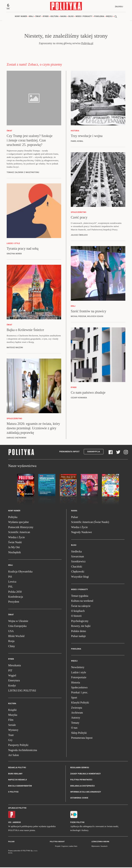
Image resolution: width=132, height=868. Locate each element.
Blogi (71, 17)
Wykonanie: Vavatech (100, 847)
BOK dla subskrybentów (20, 786)
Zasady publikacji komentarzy (85, 774)
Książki (12, 710)
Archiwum (77, 713)
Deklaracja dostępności (82, 786)
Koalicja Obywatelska (20, 572)
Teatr (11, 736)
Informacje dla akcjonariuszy (86, 793)
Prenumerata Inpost (70, 452)
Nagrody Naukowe (81, 533)
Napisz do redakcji (18, 780)
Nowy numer (21, 17)
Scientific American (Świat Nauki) (90, 523)
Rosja (11, 642)
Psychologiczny (80, 622)
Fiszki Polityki (77, 823)
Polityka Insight (57, 842)
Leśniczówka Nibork (100, 842)
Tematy (75, 723)
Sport (74, 698)
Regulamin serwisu (80, 768)
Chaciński (77, 567)
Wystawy (13, 731)
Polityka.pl (87, 44)
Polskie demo (79, 632)
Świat (38, 17)
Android (17, 823)
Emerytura (14, 681)
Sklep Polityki (79, 733)
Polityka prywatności (81, 780)
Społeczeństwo (79, 688)
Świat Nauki (15, 543)
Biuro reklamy (15, 774)
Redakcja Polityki (17, 768)
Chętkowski (78, 572)
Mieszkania (15, 666)
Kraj (31, 17)
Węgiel (12, 676)
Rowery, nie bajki (81, 627)
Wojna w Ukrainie (18, 622)
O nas (74, 728)
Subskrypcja (94, 452)
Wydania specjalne (18, 523)
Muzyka (13, 716)
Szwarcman (78, 557)
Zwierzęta (77, 708)
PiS (10, 577)
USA (11, 632)
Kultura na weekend (82, 601)
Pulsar (75, 518)
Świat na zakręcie (81, 607)
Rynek (46, 17)
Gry (10, 741)
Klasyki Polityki (80, 703)
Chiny (12, 647)
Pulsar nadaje (78, 637)
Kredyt (12, 686)
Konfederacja (16, 597)
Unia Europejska (17, 627)
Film (11, 720)
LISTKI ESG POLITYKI (22, 691)
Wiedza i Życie (16, 538)
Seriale (12, 726)
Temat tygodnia (80, 597)
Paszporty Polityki (18, 746)
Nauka (63, 17)
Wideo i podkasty (84, 17)
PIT (10, 671)
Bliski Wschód (16, 637)
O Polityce (13, 793)
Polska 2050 (15, 592)
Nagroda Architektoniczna (23, 751)
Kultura (55, 17)
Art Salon (14, 756)
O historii (76, 617)
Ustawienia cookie (79, 799)
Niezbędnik (15, 553)
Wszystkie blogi (80, 577)
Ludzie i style (79, 673)
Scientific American (19, 533)
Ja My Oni (14, 548)
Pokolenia (99, 17)
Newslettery (78, 668)
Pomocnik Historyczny (21, 528)
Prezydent (14, 602)
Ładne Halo (73, 847)
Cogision (65, 847)
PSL (11, 587)
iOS (10, 823)
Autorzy (76, 718)
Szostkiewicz (78, 562)
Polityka (13, 518)
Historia (76, 683)
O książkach (78, 612)
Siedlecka (76, 552)
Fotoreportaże (79, 678)
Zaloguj (118, 7)
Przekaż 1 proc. (80, 693)
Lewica (12, 582)
